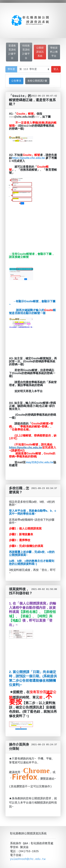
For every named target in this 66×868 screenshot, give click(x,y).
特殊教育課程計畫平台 (26, 52)
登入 (56, 69)
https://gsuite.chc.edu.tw (28, 158)
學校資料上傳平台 (54, 52)
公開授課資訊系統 (40, 52)
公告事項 (16, 81)
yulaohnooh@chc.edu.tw (28, 853)
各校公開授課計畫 (37, 81)
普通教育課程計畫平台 (12, 52)
